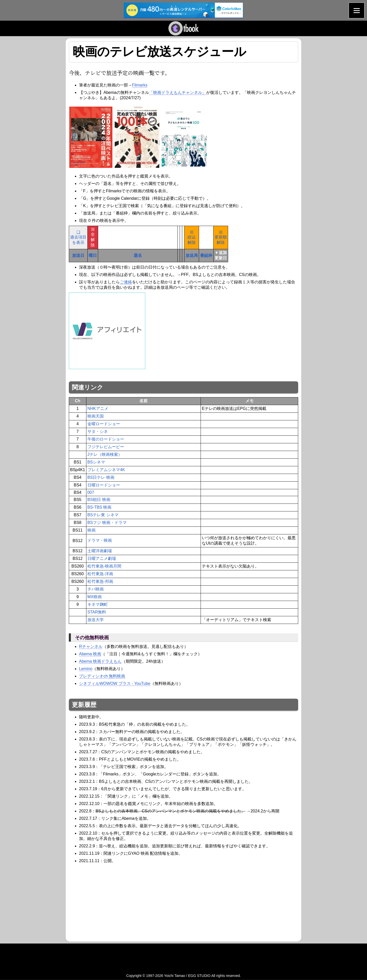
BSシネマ (96, 462)
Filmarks (140, 85)
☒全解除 (93, 237)
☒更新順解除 (221, 237)
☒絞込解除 (192, 237)
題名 (138, 255)
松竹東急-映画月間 (104, 566)
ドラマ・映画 (100, 540)
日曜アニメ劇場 (102, 558)
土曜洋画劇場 (100, 551)
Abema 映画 (90, 654)
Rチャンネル (91, 646)
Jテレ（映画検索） (105, 454)
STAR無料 (97, 612)
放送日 (78, 255)
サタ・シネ (98, 431)
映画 (91, 530)
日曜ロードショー (104, 485)
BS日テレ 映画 (101, 477)
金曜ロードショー (104, 424)
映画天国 (96, 416)
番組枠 (206, 255)
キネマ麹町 (98, 604)
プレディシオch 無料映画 (102, 676)
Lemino (86, 669)
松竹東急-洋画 (100, 574)
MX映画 (95, 597)
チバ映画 (96, 589)
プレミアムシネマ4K (106, 470)
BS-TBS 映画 (99, 507)
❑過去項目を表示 (78, 237)
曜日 (93, 255)
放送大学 (96, 620)
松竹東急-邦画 (100, 581)
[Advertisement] (112, 902)
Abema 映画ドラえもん (100, 661)
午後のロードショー (106, 439)
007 (91, 492)
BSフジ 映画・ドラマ (107, 523)
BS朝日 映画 (99, 500)
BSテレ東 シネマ (103, 515)
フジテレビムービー (106, 447)
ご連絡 (126, 282)
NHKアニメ (98, 409)
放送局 (192, 255)
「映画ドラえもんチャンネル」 (178, 92)
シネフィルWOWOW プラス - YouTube (115, 683)
